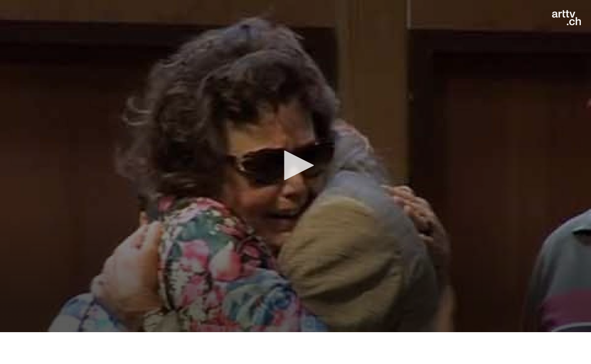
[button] (296, 165)
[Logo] (566, 18)
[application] (296, 166)
